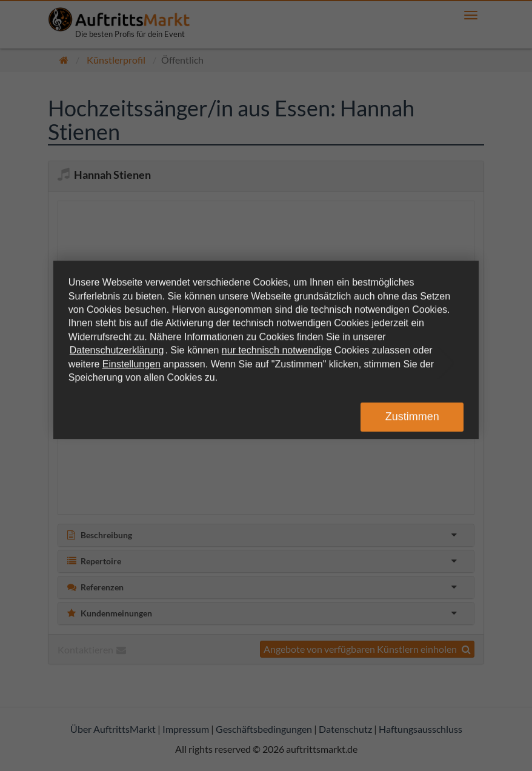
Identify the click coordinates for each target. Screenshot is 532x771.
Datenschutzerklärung (117, 350)
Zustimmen (412, 416)
